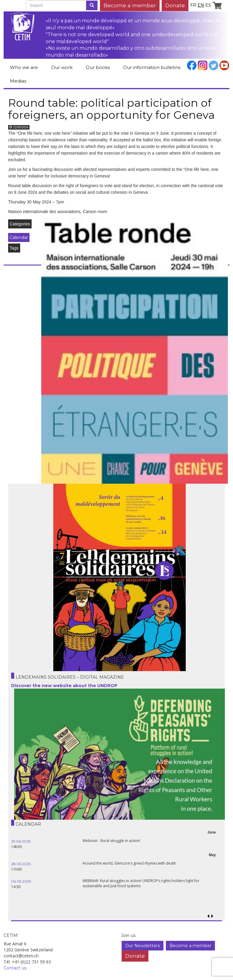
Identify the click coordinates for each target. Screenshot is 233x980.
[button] (212, 916)
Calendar (19, 237)
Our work (62, 67)
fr (193, 5)
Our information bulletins (152, 67)
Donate (175, 5)
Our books (98, 67)
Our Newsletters (143, 946)
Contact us (15, 968)
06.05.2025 (21, 881)
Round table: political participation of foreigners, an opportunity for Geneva (111, 109)
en (201, 5)
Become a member (130, 5)
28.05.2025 (21, 864)
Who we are (24, 67)
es (208, 5)
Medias (18, 81)
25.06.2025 (21, 841)
